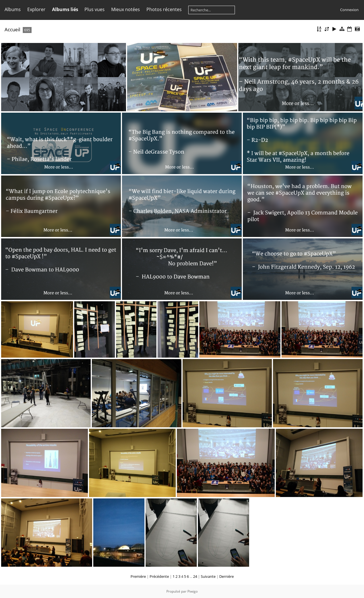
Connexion (349, 10)
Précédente (159, 576)
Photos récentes (164, 9)
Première (138, 576)
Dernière (227, 576)
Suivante (208, 576)
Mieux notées (126, 9)
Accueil (12, 29)
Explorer (36, 9)
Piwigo (193, 591)
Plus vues (95, 9)
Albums (13, 9)
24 (195, 576)
